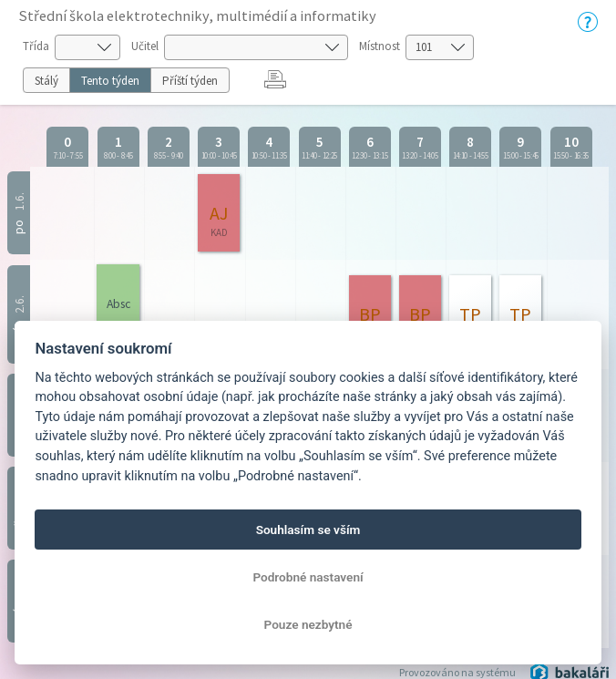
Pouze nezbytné (308, 624)
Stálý (46, 81)
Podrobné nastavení (308, 577)
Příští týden (190, 81)
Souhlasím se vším (308, 530)
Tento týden (110, 81)
